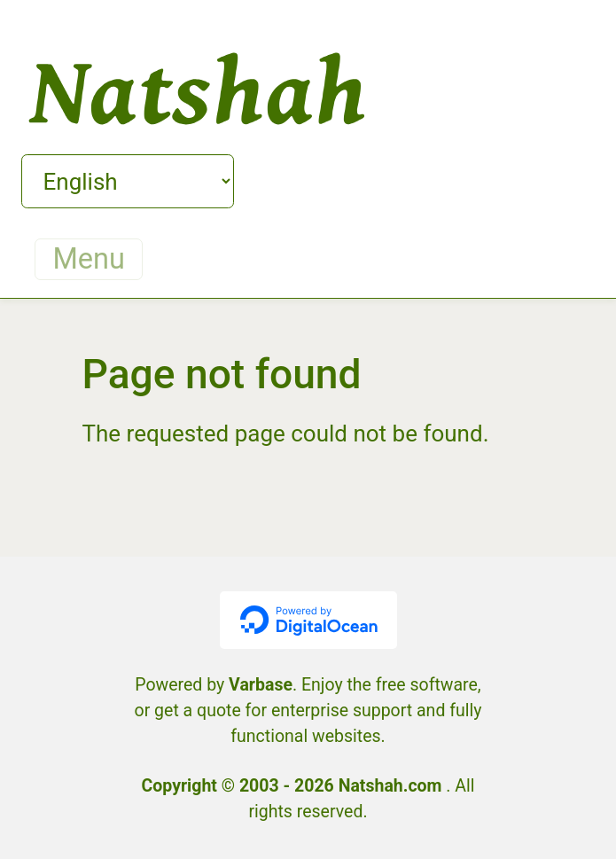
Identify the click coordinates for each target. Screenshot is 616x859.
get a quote (198, 711)
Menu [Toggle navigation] (89, 259)
